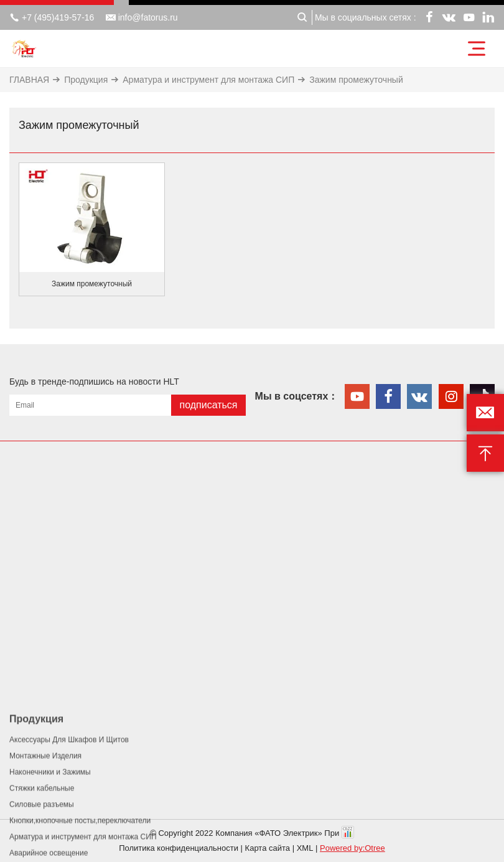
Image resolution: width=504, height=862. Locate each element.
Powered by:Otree (352, 848)
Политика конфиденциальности (179, 848)
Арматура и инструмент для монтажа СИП (208, 80)
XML (305, 848)
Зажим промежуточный (356, 80)
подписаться (208, 405)
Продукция (86, 80)
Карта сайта (268, 848)
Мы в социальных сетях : (366, 17)
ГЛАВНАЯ (29, 80)
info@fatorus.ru (142, 17)
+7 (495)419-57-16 (52, 17)
